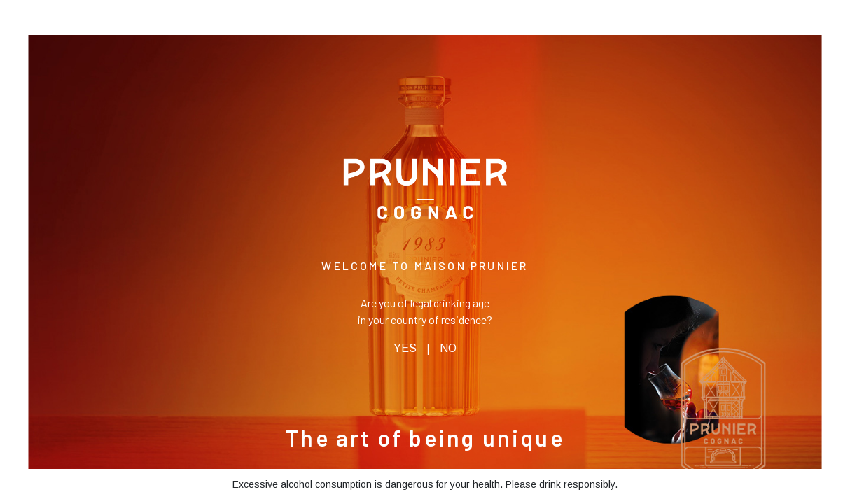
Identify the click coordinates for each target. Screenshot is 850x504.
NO (448, 348)
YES (405, 348)
